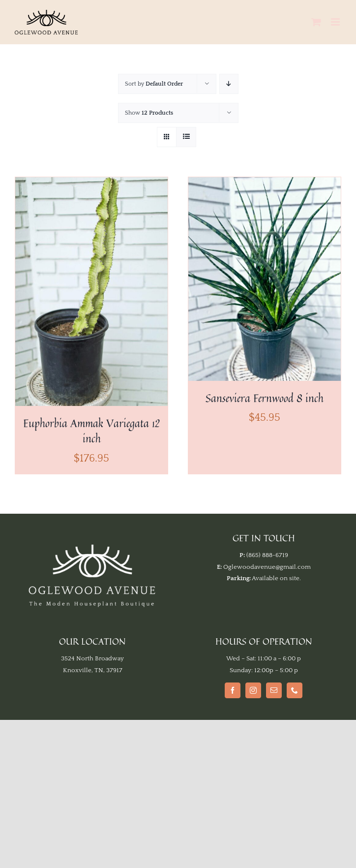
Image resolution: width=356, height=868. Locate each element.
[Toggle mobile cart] (316, 22)
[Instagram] (253, 690)
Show (149, 113)
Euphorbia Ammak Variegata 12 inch (92, 431)
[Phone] (295, 690)
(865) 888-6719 (267, 555)
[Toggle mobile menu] (336, 22)
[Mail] (274, 690)
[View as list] (186, 137)
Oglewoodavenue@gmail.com (267, 567)
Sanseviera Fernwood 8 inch (265, 398)
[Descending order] (229, 84)
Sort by (154, 84)
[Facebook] (233, 690)
